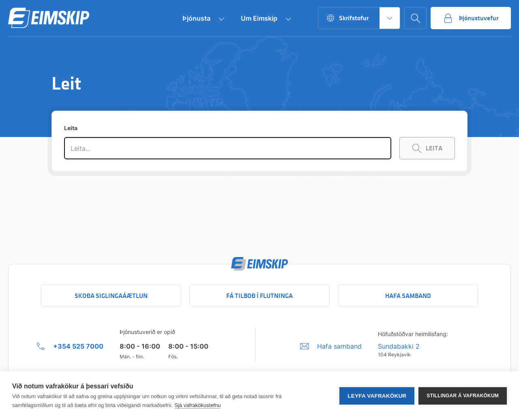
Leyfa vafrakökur (377, 396)
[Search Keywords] (427, 148)
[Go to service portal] (471, 18)
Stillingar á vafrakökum (463, 396)
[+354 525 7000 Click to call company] (70, 346)
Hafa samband (408, 296)
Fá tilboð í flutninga (259, 296)
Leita (71, 128)
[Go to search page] (415, 18)
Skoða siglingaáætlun (111, 296)
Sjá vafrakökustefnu (197, 405)
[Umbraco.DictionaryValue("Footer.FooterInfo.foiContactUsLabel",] (331, 346)
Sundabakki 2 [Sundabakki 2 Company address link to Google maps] (399, 346)
